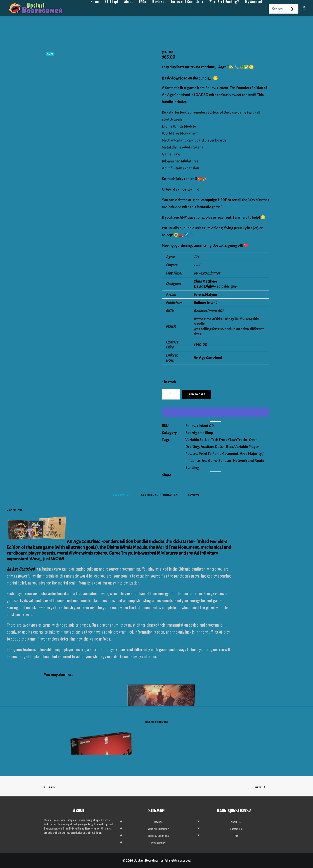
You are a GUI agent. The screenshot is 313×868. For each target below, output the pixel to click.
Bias (229, 447)
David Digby (204, 286)
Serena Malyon (205, 295)
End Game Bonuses (216, 461)
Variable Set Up (197, 440)
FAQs (143, 9)
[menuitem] (95, 9)
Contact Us (236, 829)
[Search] (278, 9)
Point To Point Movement (218, 454)
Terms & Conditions (158, 836)
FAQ (236, 836)
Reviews (158, 9)
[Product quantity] (171, 394)
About (129, 9)
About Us (236, 822)
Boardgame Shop (199, 433)
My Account (254, 9)
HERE (222, 200)
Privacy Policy (158, 843)
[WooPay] (215, 412)
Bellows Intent (205, 303)
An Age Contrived (208, 358)
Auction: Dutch (213, 447)
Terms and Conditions (187, 9)
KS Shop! (111, 9)
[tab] (159, 496)
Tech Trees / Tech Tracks (229, 440)
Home (95, 9)
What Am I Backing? (224, 9)
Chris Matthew (205, 281)
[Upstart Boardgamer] (40, 9)
